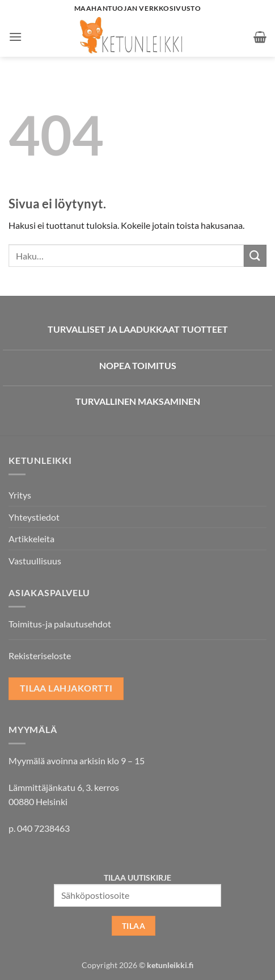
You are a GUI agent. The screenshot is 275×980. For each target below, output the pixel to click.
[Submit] (255, 256)
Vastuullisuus (35, 561)
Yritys (20, 495)
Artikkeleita (31, 539)
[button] (15, 37)
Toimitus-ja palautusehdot (60, 624)
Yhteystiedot (34, 517)
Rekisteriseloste (40, 656)
